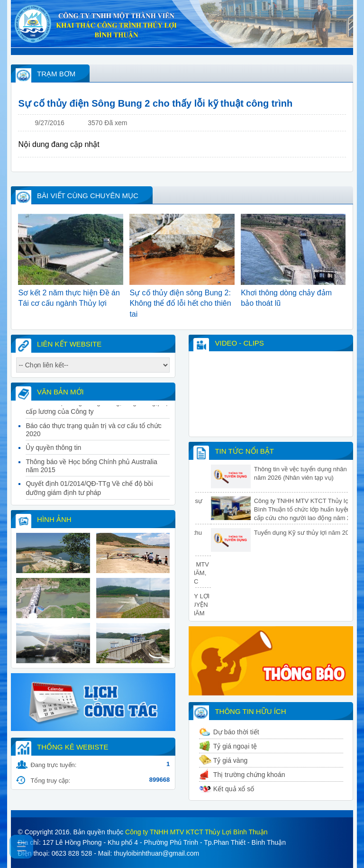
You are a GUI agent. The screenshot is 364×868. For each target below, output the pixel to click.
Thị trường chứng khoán (249, 775)
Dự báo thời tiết (236, 732)
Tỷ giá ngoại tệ (235, 746)
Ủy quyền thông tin (53, 452)
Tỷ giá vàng (230, 760)
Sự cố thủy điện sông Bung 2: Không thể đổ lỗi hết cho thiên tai (180, 303)
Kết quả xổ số (234, 789)
